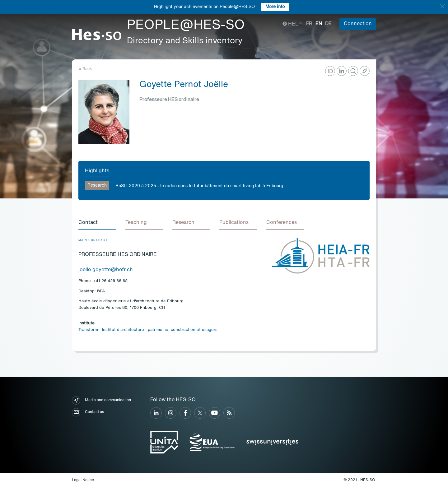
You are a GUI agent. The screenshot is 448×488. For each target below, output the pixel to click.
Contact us (88, 413)
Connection (358, 24)
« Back (85, 69)
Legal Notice (83, 481)
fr (309, 24)
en (319, 24)
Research (97, 185)
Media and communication (101, 401)
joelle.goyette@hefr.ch (106, 270)
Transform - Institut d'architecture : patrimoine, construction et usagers (148, 330)
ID (330, 72)
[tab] (97, 223)
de (328, 24)
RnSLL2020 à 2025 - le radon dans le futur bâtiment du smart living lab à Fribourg (199, 186)
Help (292, 24)
